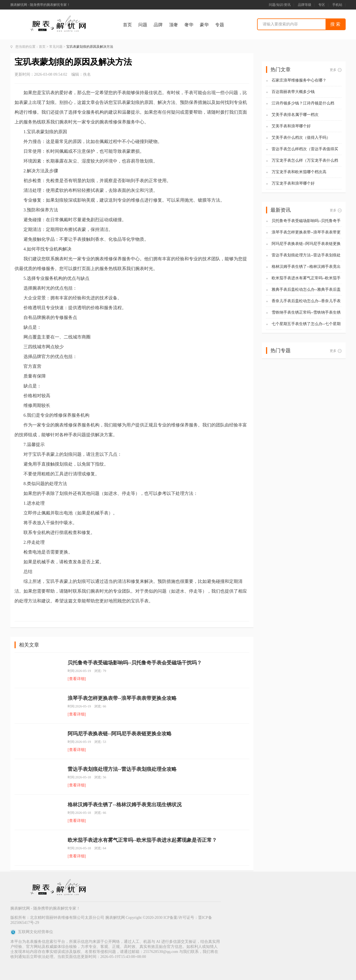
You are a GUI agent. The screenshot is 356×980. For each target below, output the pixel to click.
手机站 (337, 5)
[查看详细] (77, 679)
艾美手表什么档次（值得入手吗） (301, 138)
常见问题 (56, 47)
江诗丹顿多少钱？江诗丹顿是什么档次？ (303, 103)
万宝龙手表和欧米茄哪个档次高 (299, 172)
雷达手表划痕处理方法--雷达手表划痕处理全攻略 (122, 769)
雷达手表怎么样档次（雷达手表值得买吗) (305, 149)
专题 (220, 25)
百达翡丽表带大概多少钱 (293, 92)
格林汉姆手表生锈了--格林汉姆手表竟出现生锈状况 (125, 805)
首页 (127, 25)
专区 (322, 5)
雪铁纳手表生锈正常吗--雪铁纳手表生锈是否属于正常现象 (306, 313)
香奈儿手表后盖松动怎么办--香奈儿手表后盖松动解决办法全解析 (306, 301)
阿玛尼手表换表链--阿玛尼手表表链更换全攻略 (120, 734)
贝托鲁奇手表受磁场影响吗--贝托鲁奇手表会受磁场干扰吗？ (135, 663)
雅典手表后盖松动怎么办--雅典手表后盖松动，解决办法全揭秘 (306, 290)
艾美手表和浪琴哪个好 (291, 126)
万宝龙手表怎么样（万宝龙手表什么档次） (305, 161)
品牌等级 (305, 5)
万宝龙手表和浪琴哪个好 (293, 183)
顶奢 (174, 25)
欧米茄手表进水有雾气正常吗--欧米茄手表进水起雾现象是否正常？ (142, 840)
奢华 (189, 25)
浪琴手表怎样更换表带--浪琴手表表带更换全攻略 (122, 698)
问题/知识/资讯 (280, 5)
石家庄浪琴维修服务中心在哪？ (299, 80)
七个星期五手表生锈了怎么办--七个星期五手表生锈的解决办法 (306, 324)
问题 (143, 25)
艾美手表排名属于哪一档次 (295, 115)
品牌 (158, 25)
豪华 (204, 25)
